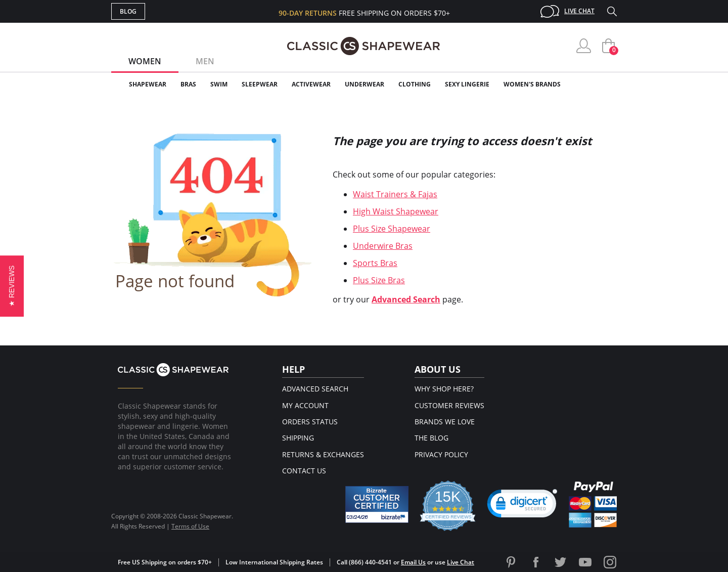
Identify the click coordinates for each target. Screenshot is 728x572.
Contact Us (304, 471)
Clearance (595, 84)
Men (205, 61)
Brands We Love (445, 422)
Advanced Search (406, 299)
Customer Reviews (449, 405)
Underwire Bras (383, 246)
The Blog (431, 438)
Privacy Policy (441, 454)
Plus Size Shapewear (392, 229)
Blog (128, 11)
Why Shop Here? (444, 389)
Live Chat (579, 11)
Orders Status (310, 422)
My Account (305, 405)
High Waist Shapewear (396, 211)
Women (145, 61)
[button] (12, 286)
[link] (522, 506)
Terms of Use (190, 526)
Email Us (413, 562)
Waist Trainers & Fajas (395, 194)
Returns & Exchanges (323, 454)
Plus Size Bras (379, 280)
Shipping (298, 438)
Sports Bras (375, 263)
